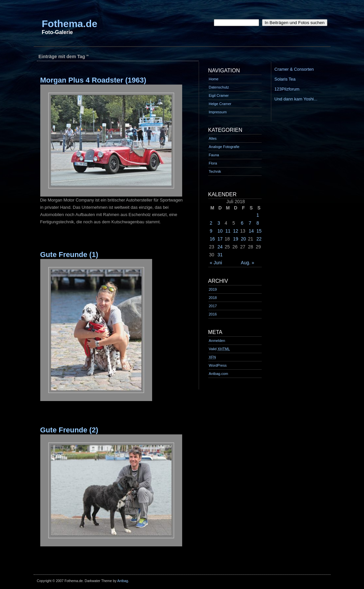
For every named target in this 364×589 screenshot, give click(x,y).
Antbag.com (219, 374)
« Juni (216, 263)
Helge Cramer (220, 104)
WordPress (218, 365)
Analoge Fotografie (224, 147)
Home (214, 79)
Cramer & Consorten (294, 69)
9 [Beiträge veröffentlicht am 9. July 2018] (211, 231)
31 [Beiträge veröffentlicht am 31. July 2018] (220, 255)
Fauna (214, 155)
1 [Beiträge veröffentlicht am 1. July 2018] (258, 215)
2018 (213, 298)
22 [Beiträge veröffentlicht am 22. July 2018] (259, 239)
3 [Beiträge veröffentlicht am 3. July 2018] (219, 223)
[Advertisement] (154, 49)
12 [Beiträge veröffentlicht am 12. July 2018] (236, 231)
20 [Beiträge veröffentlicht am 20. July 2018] (244, 239)
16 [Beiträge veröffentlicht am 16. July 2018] (213, 239)
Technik (215, 171)
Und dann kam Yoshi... (296, 99)
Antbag (123, 581)
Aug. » (248, 263)
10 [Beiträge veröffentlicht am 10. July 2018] (220, 231)
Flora (213, 163)
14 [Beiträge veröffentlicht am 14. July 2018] (251, 231)
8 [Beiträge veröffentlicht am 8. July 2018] (258, 223)
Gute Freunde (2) (69, 430)
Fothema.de (70, 24)
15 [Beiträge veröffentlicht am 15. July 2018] (259, 231)
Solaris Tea (285, 79)
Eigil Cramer (219, 95)
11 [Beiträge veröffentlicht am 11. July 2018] (228, 231)
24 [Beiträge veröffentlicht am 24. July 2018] (220, 247)
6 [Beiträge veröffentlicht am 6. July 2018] (242, 223)
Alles (213, 138)
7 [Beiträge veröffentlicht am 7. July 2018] (250, 223)
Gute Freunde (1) (69, 255)
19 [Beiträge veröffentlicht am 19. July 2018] (236, 239)
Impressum (218, 112)
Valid (219, 349)
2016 (213, 314)
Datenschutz (219, 87)
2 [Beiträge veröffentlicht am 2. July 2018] (211, 223)
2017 (213, 306)
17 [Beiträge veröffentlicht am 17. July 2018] (220, 239)
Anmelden (217, 341)
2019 (213, 289)
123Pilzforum (287, 89)
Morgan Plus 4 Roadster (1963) (93, 80)
